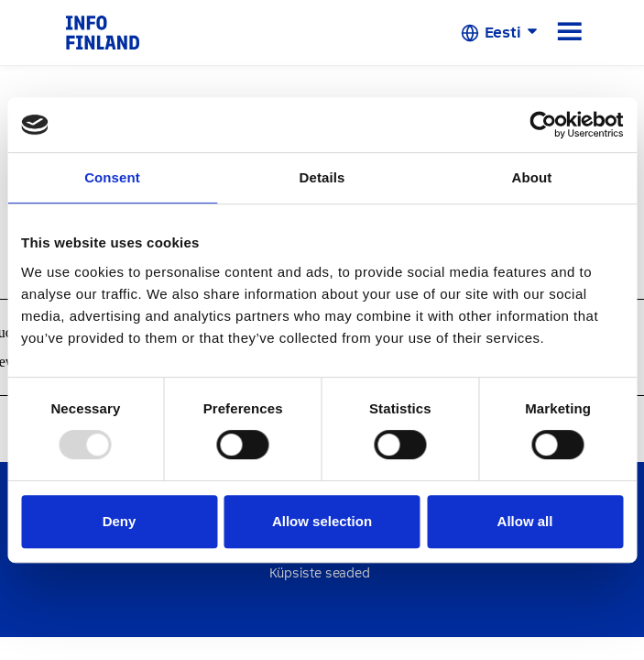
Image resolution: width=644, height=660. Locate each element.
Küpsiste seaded (320, 573)
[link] (103, 32)
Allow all (525, 521)
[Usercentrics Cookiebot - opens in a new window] (543, 125)
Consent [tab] (112, 177)
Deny (120, 521)
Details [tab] (322, 177)
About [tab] (532, 177)
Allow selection (322, 521)
